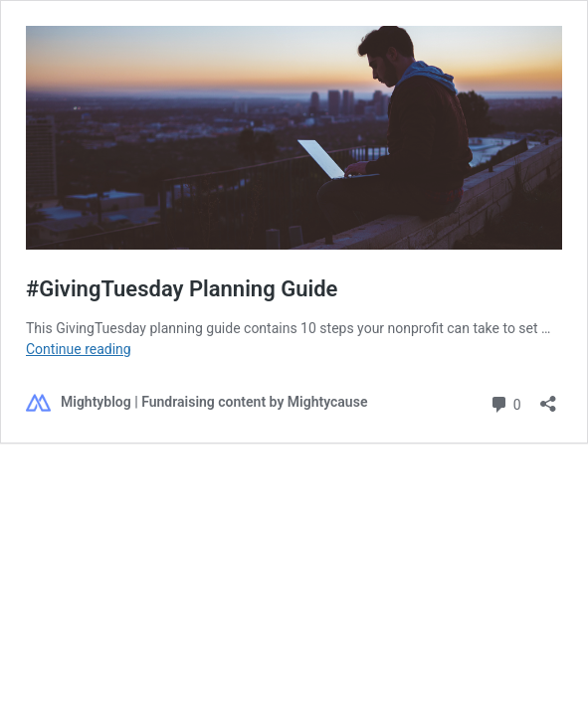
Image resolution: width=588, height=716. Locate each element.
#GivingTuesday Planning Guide (182, 289)
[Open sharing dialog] (548, 397)
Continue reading (79, 349)
